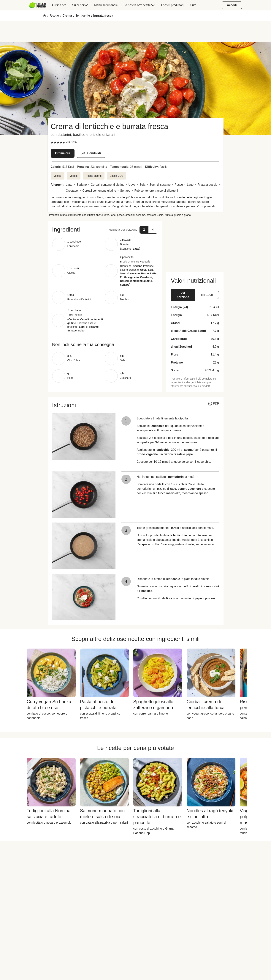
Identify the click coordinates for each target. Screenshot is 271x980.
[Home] (45, 16)
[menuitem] (39, 5)
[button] (105, 229)
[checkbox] (52, 142)
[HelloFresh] (38, 5)
